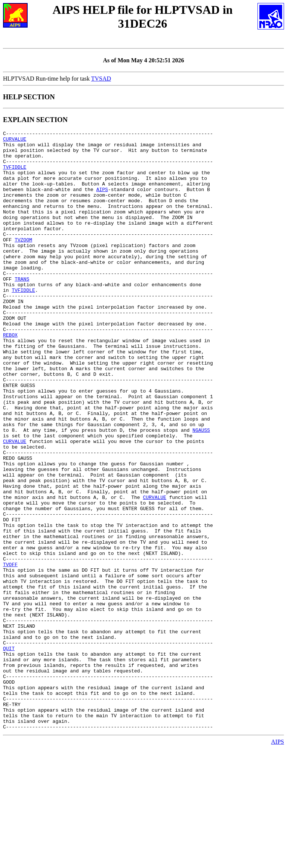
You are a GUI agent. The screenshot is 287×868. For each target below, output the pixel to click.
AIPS (102, 202)
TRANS (22, 309)
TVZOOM (23, 262)
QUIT (9, 752)
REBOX (10, 376)
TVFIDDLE (15, 175)
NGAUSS (201, 490)
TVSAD (101, 79)
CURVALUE (15, 141)
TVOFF (10, 652)
